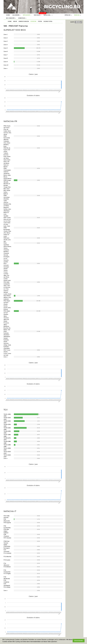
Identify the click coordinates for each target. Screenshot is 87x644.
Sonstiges (22, 18)
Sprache (68, 15)
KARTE (73, 22)
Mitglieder (27, 15)
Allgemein (16, 15)
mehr (15, 21)
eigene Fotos (48, 21)
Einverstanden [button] (79, 641)
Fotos (40, 21)
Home (8, 15)
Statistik (33, 21)
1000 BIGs (37, 15)
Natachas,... (48, 15)
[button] (58, 642)
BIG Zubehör (11, 18)
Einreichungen (24, 21)
